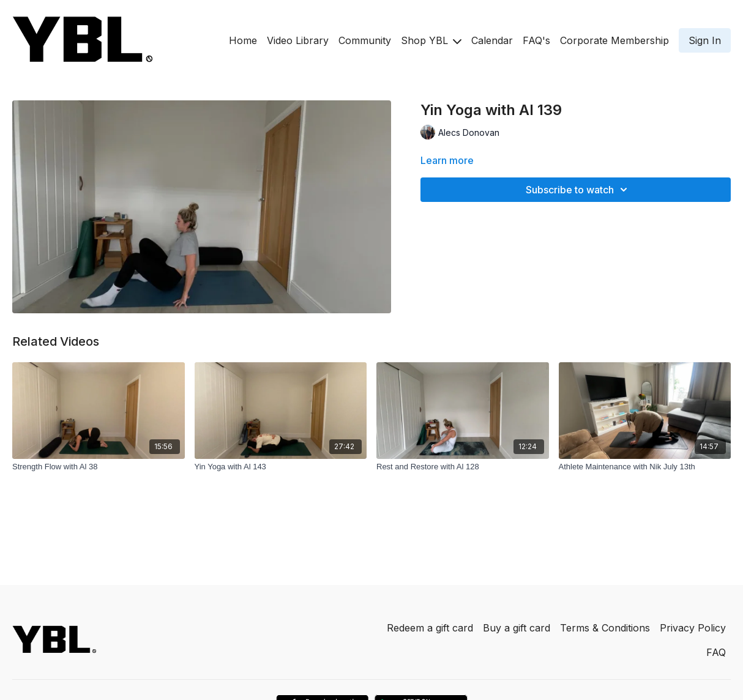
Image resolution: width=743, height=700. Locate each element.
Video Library (298, 40)
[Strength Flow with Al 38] (99, 467)
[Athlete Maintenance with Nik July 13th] (645, 467)
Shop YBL (431, 40)
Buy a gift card (517, 628)
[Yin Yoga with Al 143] (281, 467)
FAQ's (536, 40)
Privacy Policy (693, 628)
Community (365, 40)
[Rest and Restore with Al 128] (463, 467)
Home (243, 40)
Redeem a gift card (430, 628)
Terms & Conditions (605, 628)
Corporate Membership (614, 40)
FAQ (716, 652)
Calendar (492, 40)
